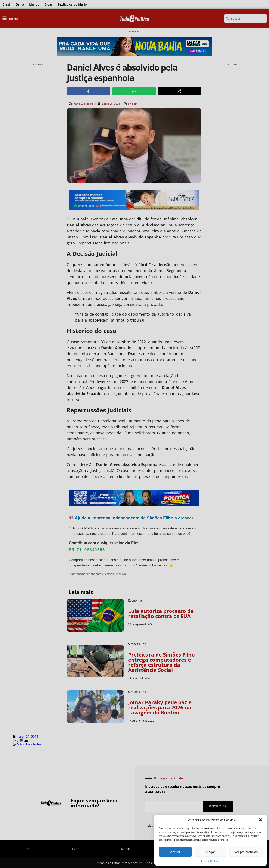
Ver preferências (246, 852)
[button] (260, 820)
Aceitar (175, 852)
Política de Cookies (208, 861)
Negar (211, 852)
